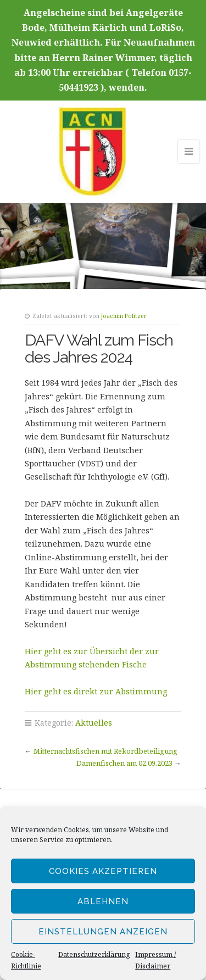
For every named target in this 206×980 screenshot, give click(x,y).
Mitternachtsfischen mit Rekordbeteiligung (105, 751)
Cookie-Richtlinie (26, 960)
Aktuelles (94, 723)
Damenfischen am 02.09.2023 (124, 763)
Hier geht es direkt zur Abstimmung (96, 691)
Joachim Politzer (124, 316)
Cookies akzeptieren (103, 871)
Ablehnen (103, 901)
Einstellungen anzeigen (103, 932)
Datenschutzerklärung (94, 954)
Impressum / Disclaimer (155, 960)
